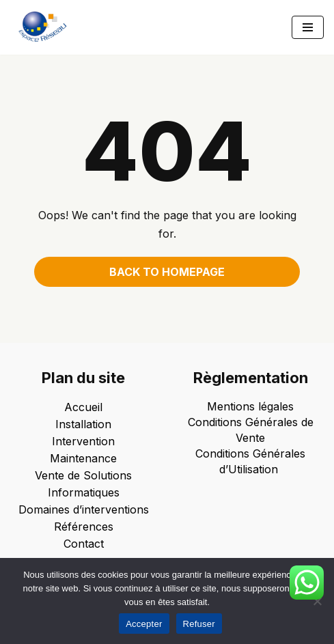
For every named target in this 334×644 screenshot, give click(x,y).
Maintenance (83, 458)
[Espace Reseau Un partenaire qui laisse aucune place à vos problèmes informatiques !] (46, 27)
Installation (83, 424)
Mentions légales (250, 406)
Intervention (83, 441)
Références (84, 527)
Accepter (144, 624)
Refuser (199, 624)
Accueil (83, 407)
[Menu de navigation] (308, 27)
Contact (84, 544)
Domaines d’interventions (84, 509)
